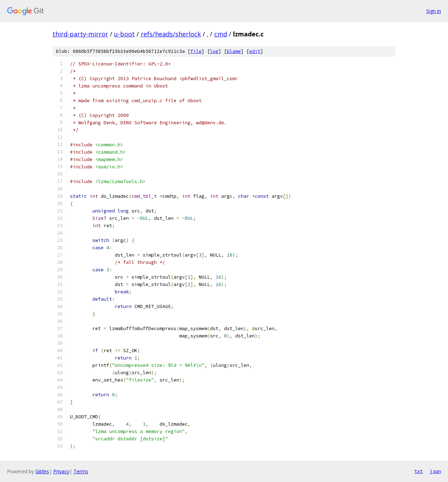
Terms (81, 471)
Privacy (61, 471)
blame (234, 51)
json (435, 471)
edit (255, 51)
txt (419, 471)
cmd (221, 34)
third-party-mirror (80, 34)
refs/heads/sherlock (171, 34)
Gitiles (42, 471)
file (196, 51)
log (214, 51)
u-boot (124, 34)
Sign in (434, 11)
